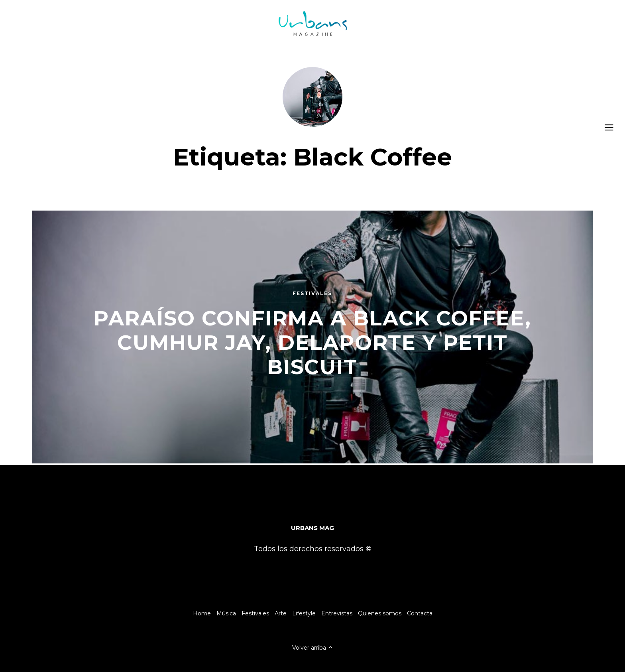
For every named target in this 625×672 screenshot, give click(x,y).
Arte (281, 613)
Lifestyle (304, 613)
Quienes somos (380, 613)
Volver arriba (313, 648)
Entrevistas (337, 613)
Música (226, 613)
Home (202, 613)
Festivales (255, 613)
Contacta (420, 613)
